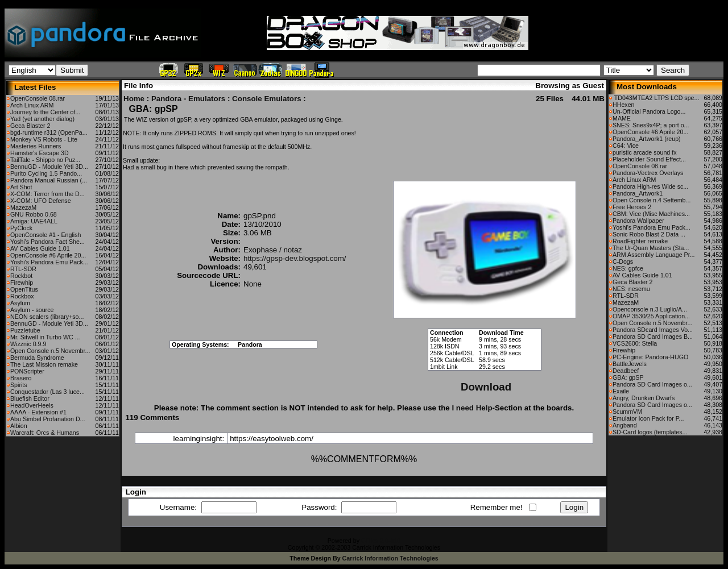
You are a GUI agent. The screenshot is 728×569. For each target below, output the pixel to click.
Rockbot (21, 276)
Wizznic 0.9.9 (28, 344)
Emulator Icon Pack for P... (648, 418)
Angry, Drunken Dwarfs (644, 398)
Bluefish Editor (30, 398)
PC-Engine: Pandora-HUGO (650, 357)
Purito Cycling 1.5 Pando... (46, 173)
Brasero (21, 378)
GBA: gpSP (628, 377)
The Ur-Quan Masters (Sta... (651, 248)
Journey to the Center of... (45, 112)
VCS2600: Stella (635, 343)
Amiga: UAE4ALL (34, 221)
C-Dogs (623, 261)
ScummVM (627, 412)
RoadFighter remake (640, 241)
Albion (19, 426)
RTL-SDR (23, 269)
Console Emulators (266, 99)
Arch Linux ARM (32, 105)
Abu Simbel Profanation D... (48, 419)
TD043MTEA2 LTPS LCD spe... (656, 98)
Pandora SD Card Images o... (652, 384)
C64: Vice (626, 146)
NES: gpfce (628, 268)
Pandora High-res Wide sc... (650, 186)
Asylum (20, 303)
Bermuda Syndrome (37, 358)
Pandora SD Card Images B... (653, 337)
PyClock (21, 228)
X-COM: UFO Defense (41, 201)
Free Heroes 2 (632, 207)
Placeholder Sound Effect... (649, 159)
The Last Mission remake (44, 364)
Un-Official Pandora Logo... (649, 111)
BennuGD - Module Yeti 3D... (49, 167)
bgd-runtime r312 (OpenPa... (49, 132)
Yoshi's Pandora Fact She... (47, 242)
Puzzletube (25, 330)
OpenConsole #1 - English (45, 235)
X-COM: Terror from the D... (47, 194)
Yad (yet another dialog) (42, 119)
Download (486, 387)
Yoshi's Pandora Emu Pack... (49, 262)
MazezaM (23, 207)
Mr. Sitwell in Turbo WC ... (45, 337)
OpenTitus (24, 289)
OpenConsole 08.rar (38, 98)
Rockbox (22, 296)
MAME (622, 118)
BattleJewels (630, 364)
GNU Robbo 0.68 (34, 214)
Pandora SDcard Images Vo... (653, 330)
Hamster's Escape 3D (40, 153)
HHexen (624, 105)
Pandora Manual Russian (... (49, 180)
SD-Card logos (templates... (650, 432)
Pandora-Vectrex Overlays (648, 173)
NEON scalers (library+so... (47, 317)
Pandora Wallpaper (638, 221)
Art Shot (21, 187)
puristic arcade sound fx (645, 152)
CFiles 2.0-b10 (381, 541)
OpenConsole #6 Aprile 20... (48, 255)
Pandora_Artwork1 (638, 193)
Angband (625, 425)
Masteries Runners (36, 146)
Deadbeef (626, 371)
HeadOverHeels (32, 405)
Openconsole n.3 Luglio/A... (650, 309)
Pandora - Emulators (188, 99)
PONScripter (27, 371)
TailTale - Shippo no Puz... (45, 160)
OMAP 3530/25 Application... (651, 316)
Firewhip (22, 283)
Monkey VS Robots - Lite (44, 139)
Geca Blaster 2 (30, 126)
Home (134, 99)
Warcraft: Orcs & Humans (45, 433)
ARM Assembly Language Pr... (654, 255)
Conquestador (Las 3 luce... (47, 392)
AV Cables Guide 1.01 (40, 248)
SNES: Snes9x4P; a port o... (651, 125)
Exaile (621, 391)
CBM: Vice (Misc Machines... (651, 214)
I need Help (472, 408)
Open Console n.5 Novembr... (50, 351)
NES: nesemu (631, 289)
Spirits (19, 385)
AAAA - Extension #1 (38, 412)
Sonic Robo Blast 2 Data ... (649, 234)
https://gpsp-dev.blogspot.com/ (295, 258)
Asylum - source (32, 310)
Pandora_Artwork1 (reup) (647, 139)
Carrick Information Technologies (390, 558)
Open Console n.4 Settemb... (652, 200)
